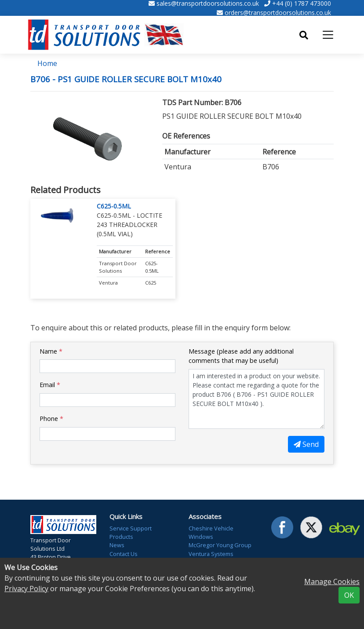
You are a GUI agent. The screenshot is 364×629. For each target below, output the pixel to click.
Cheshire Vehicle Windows (211, 532)
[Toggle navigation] (328, 35)
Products (121, 537)
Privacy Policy (26, 589)
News (117, 545)
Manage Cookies (332, 581)
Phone (51, 419)
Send (306, 444)
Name (51, 351)
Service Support (131, 528)
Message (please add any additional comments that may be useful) (241, 356)
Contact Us (124, 554)
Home (47, 63)
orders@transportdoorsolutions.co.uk (278, 13)
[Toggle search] (304, 35)
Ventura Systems (211, 554)
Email (50, 385)
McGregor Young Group (220, 545)
